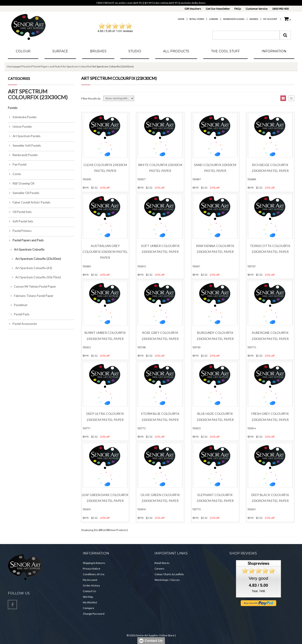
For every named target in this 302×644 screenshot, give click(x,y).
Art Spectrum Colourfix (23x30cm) (34, 259)
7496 (119, 31)
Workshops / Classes (167, 580)
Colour (23, 51)
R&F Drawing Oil (21, 183)
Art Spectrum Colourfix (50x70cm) (34, 277)
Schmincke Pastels (22, 117)
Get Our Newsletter (218, 9)
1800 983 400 (280, 9)
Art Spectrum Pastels (24, 136)
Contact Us (89, 591)
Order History (91, 585)
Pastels (27, 66)
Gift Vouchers (193, 9)
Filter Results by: (91, 98)
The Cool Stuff (225, 51)
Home (181, 19)
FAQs (238, 9)
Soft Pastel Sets (21, 221)
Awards (254, 19)
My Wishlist (90, 602)
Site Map (88, 597)
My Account (270, 19)
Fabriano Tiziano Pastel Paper (31, 296)
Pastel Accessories (22, 324)
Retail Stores (197, 19)
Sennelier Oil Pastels (24, 193)
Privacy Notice (91, 569)
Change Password (94, 614)
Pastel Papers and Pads (47, 66)
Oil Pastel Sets (20, 212)
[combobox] (246, 35)
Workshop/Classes (234, 19)
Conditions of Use (94, 574)
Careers (214, 19)
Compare (88, 608)
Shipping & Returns (94, 563)
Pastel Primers (20, 231)
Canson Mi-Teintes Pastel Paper (32, 286)
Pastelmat (18, 305)
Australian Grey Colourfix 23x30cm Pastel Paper (105, 252)
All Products (176, 51)
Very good (258, 578)
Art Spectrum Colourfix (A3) (30, 268)
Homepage (13, 66)
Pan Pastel (17, 164)
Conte (14, 174)
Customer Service (257, 9)
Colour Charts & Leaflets (169, 574)
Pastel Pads (19, 314)
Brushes (98, 51)
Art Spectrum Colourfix (76, 66)
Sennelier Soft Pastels (24, 145)
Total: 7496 (258, 591)
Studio (135, 51)
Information (274, 51)
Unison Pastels (20, 127)
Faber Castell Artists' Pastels (29, 202)
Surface (60, 51)
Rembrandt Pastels (23, 155)
